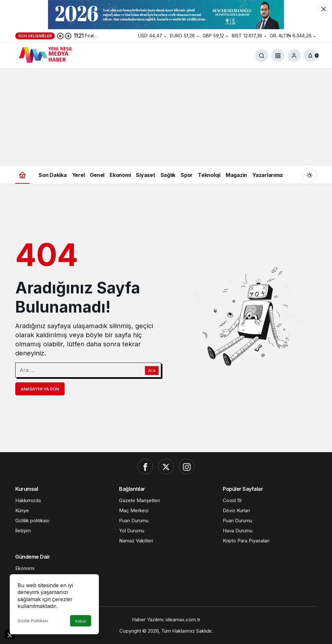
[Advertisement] (166, 117)
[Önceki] (60, 36)
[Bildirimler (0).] (310, 56)
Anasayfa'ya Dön (40, 389)
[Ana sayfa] (22, 175)
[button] (278, 56)
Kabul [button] (81, 621)
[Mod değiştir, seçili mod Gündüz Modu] (310, 175)
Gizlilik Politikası (33, 621)
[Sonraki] (68, 36)
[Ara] (262, 56)
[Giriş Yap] (294, 56)
